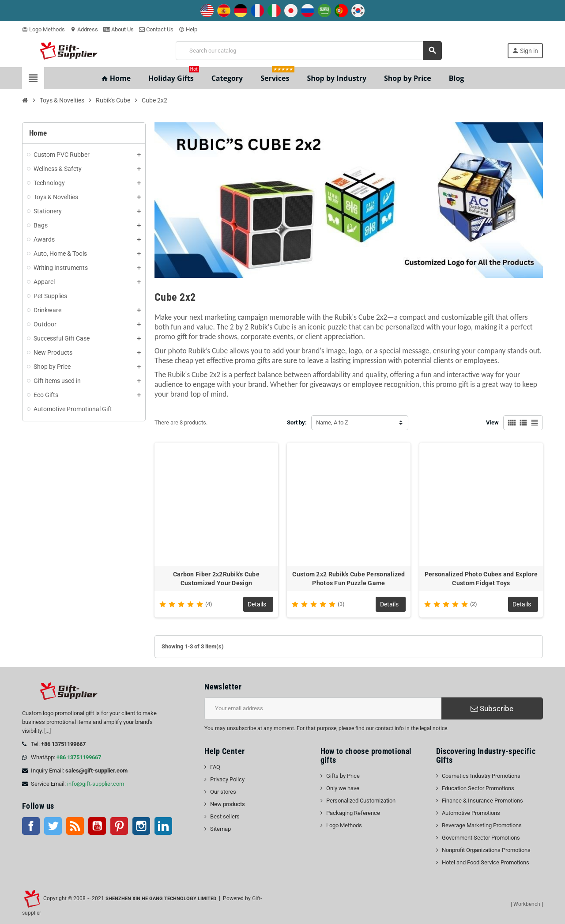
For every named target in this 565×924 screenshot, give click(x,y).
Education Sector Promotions (478, 788)
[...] (47, 731)
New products (228, 804)
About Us (119, 29)
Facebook (31, 826)
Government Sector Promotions (481, 838)
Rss (75, 826)
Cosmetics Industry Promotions (481, 776)
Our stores (223, 792)
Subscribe (492, 708)
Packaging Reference (353, 813)
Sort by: (297, 422)
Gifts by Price (343, 776)
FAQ (215, 767)
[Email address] (323, 708)
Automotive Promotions (471, 813)
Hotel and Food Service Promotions (486, 862)
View (492, 422)
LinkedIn (163, 826)
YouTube (97, 826)
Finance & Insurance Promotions (482, 801)
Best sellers (225, 816)
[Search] (309, 51)
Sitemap (220, 829)
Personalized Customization (361, 801)
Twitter (53, 826)
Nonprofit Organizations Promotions (486, 850)
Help (188, 29)
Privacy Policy (227, 779)
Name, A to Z (332, 422)
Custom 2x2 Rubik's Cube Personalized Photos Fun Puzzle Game (348, 579)
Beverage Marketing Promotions (482, 825)
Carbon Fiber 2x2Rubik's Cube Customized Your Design (216, 579)
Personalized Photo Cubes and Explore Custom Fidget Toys (481, 579)
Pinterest (119, 826)
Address (84, 29)
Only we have (343, 788)
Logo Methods (43, 29)
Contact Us (156, 29)
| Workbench (525, 904)
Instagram (141, 826)
